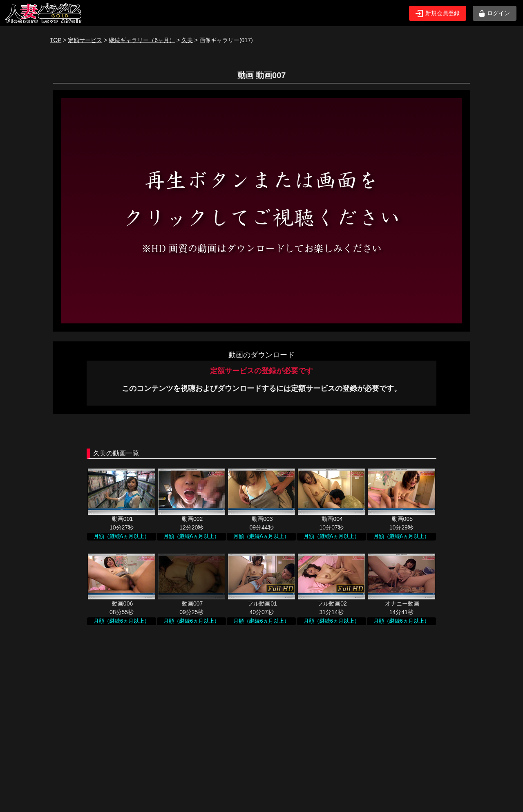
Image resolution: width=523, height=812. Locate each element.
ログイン (495, 13)
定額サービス (85, 40)
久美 (187, 40)
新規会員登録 (438, 13)
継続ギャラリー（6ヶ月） (142, 40)
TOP (56, 40)
